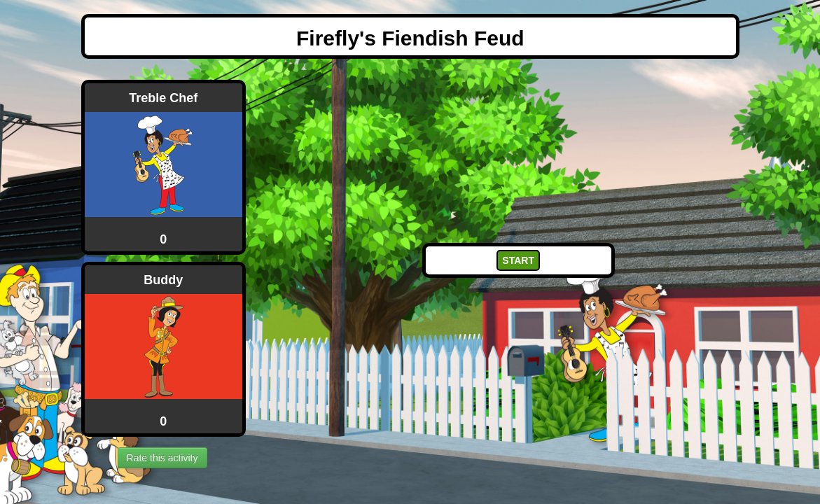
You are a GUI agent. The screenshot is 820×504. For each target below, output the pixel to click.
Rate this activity (162, 458)
